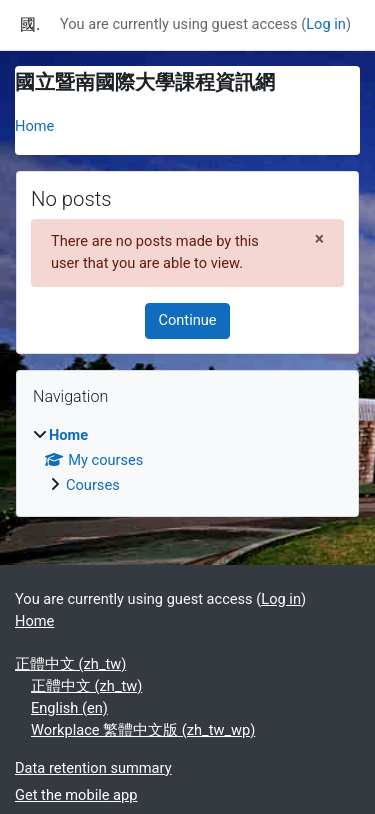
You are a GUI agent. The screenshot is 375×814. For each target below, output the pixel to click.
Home (34, 126)
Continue (187, 320)
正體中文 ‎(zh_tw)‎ (70, 664)
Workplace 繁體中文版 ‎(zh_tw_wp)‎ (143, 730)
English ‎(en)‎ (69, 708)
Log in (326, 24)
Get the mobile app (76, 795)
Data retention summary (93, 768)
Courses (93, 485)
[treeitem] (187, 461)
